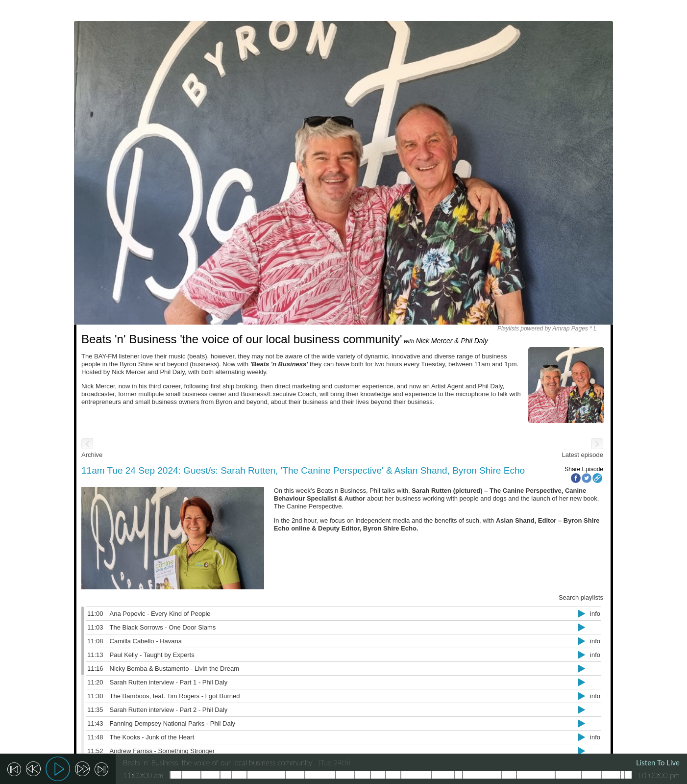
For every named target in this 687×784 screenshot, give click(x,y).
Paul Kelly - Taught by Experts (152, 655)
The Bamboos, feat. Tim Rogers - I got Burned (175, 696)
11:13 (95, 655)
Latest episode (582, 455)
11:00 (95, 614)
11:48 (95, 737)
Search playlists (581, 597)
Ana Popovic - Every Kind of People (160, 614)
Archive (92, 455)
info (595, 614)
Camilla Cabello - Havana (146, 641)
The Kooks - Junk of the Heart (152, 737)
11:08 (95, 641)
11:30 (95, 696)
